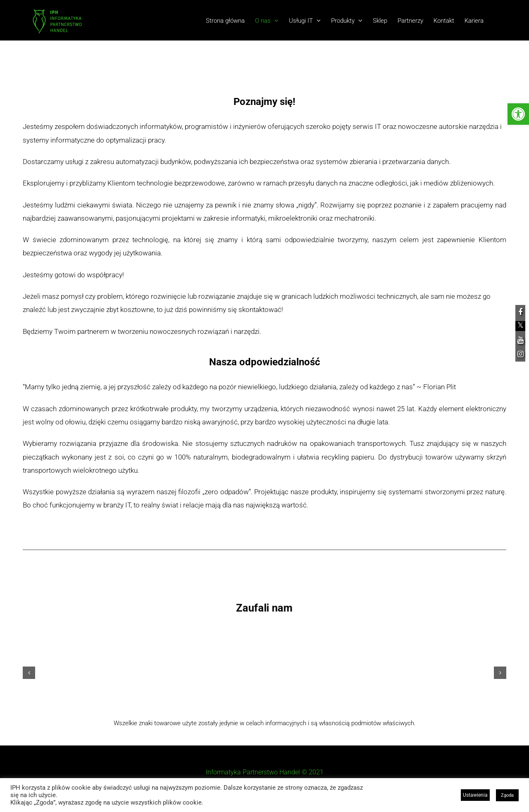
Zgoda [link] (507, 795)
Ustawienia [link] (475, 795)
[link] (518, 114)
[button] (29, 673)
